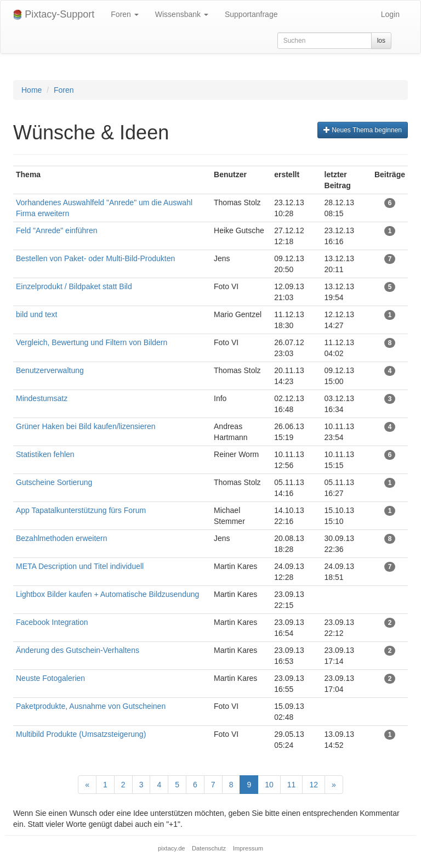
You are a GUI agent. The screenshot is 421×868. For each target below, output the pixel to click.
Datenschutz (209, 848)
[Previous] (87, 785)
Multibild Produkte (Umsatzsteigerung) (81, 734)
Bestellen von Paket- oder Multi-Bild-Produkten (95, 258)
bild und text (37, 314)
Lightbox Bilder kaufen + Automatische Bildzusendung (107, 594)
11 (292, 785)
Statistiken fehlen (45, 454)
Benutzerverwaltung (50, 370)
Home (32, 90)
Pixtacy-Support (54, 15)
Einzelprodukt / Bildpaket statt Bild (74, 286)
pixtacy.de (172, 848)
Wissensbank (182, 14)
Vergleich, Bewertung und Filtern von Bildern (92, 342)
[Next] (334, 785)
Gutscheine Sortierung (54, 482)
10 (269, 785)
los (381, 41)
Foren (124, 14)
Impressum (248, 848)
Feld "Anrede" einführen (56, 230)
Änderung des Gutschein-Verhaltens (78, 650)
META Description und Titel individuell (80, 566)
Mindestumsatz (42, 398)
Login (390, 14)
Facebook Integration (52, 622)
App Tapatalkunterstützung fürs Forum (81, 510)
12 (314, 785)
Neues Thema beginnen (363, 130)
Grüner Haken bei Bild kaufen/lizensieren (86, 426)
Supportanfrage (251, 14)
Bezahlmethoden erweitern (62, 538)
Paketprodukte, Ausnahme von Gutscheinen (91, 706)
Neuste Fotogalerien (50, 678)
